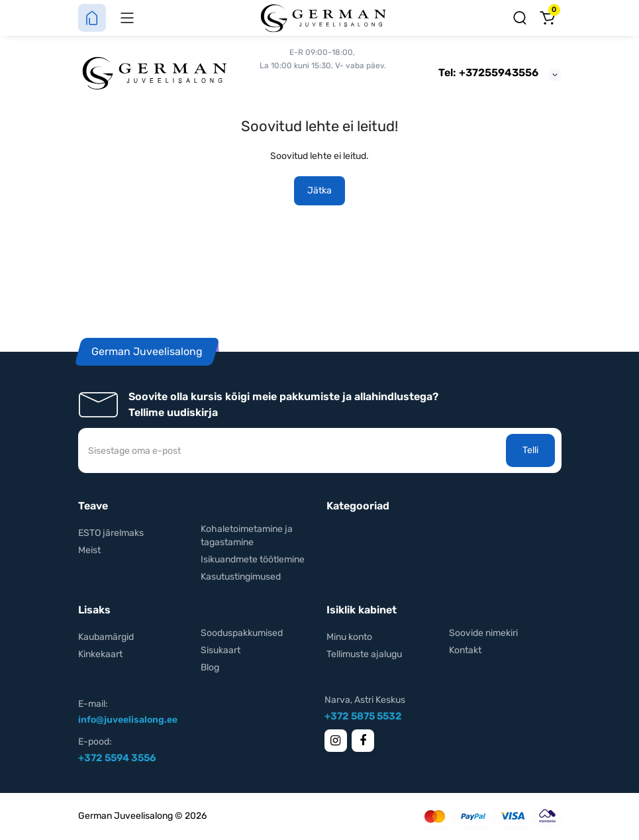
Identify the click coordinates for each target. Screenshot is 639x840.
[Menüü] (127, 18)
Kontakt (465, 650)
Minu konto (349, 637)
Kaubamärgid (106, 637)
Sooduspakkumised (242, 633)
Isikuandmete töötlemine (253, 559)
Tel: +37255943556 (488, 73)
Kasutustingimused (241, 577)
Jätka (319, 190)
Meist (89, 550)
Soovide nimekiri (483, 633)
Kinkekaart (100, 654)
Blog (210, 667)
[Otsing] (520, 18)
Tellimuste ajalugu (364, 654)
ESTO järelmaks (111, 533)
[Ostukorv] (548, 18)
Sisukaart (221, 650)
